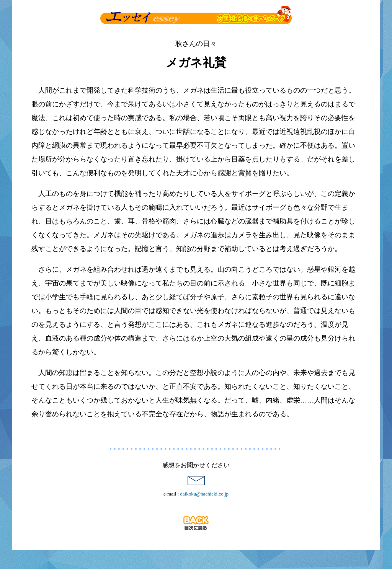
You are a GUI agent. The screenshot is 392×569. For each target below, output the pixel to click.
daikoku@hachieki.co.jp (204, 494)
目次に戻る (196, 523)
